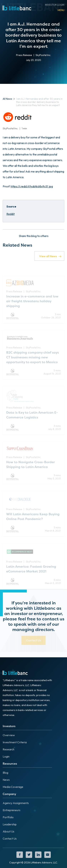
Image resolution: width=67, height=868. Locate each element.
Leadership (10, 824)
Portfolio (8, 817)
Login (6, 756)
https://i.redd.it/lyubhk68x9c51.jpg (32, 186)
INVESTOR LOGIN (55, 5)
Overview (9, 735)
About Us (8, 831)
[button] (61, 10)
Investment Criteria (15, 742)
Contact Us (10, 839)
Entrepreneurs (12, 810)
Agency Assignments (16, 803)
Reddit (11, 214)
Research (8, 749)
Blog (5, 773)
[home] (17, 7)
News (6, 780)
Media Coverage (13, 787)
